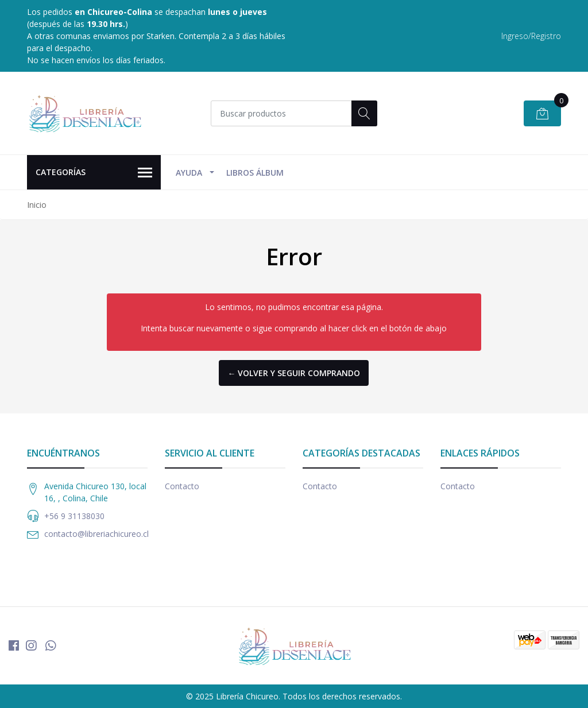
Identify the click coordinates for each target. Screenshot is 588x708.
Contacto (182, 486)
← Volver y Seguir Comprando (294, 373)
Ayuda (189, 173)
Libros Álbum (255, 173)
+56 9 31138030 (74, 516)
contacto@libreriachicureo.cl (96, 534)
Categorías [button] (94, 173)
